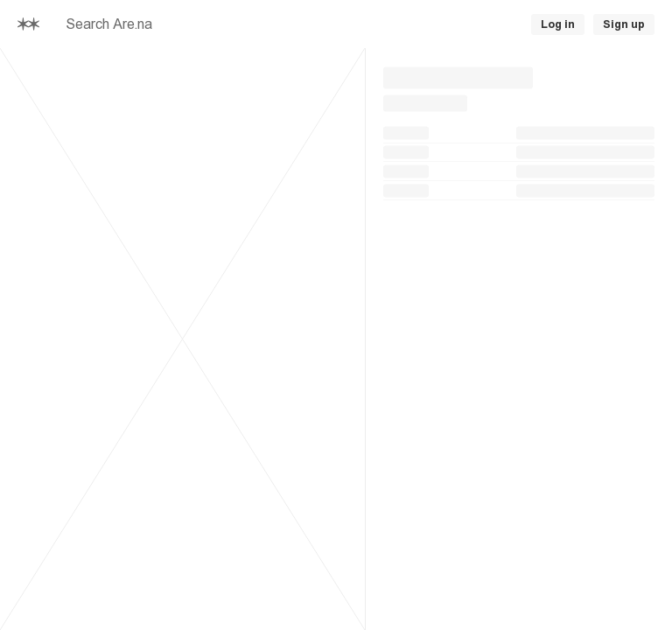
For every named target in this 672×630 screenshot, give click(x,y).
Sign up (624, 24)
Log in (558, 24)
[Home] (28, 24)
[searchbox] (249, 24)
